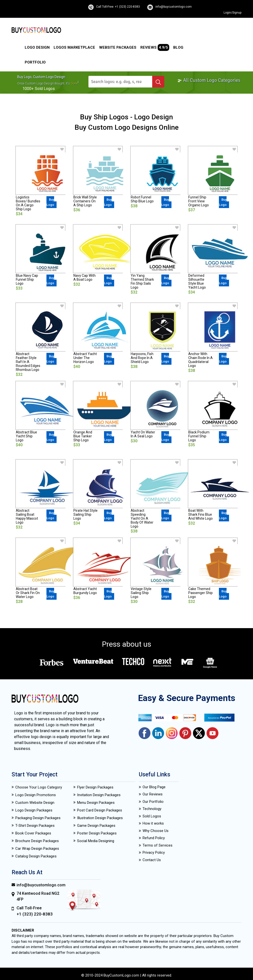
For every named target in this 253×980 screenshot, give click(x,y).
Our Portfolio (153, 802)
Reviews (155, 47)
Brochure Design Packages (37, 841)
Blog (178, 47)
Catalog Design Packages (36, 856)
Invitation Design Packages (99, 795)
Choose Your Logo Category (39, 787)
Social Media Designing (96, 841)
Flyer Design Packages (95, 787)
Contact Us (152, 860)
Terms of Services (158, 845)
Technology (152, 809)
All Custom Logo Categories (209, 80)
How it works (153, 823)
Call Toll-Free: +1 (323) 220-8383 (118, 7)
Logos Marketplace (74, 47)
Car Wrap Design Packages (37, 849)
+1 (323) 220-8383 (35, 914)
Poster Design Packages (97, 833)
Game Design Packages (96, 826)
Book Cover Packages (33, 833)
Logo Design (37, 47)
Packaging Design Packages (38, 818)
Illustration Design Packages (100, 818)
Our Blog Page (154, 787)
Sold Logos (152, 816)
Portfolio (35, 62)
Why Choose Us (156, 831)
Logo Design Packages (34, 810)
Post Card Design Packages (100, 810)
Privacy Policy (154, 852)
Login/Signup (232, 13)
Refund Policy (154, 838)
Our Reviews (153, 794)
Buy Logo (50, 202)
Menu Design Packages (96, 803)
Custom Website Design (35, 803)
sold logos (45, 89)
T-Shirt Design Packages (35, 826)
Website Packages (118, 47)
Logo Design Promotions (36, 795)
